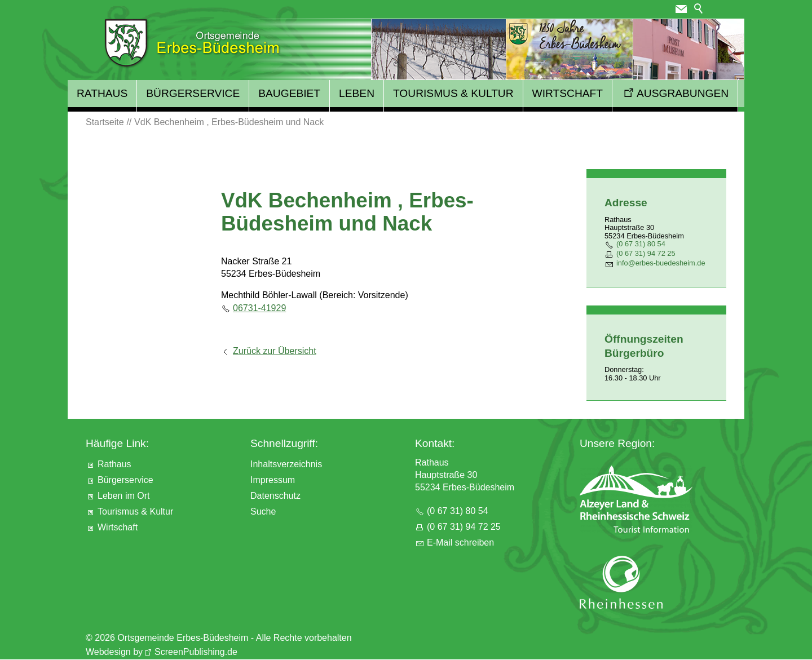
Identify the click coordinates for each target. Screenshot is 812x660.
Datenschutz (275, 496)
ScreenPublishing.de (196, 652)
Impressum (273, 480)
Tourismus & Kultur (453, 93)
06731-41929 (259, 308)
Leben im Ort (123, 496)
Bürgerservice (193, 93)
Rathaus (102, 93)
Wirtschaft (568, 93)
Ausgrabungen (683, 93)
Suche (263, 511)
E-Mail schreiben (460, 542)
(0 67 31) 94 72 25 (646, 253)
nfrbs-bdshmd (661, 263)
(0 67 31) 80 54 (641, 244)
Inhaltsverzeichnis (286, 464)
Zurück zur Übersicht (275, 351)
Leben (357, 93)
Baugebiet (289, 93)
